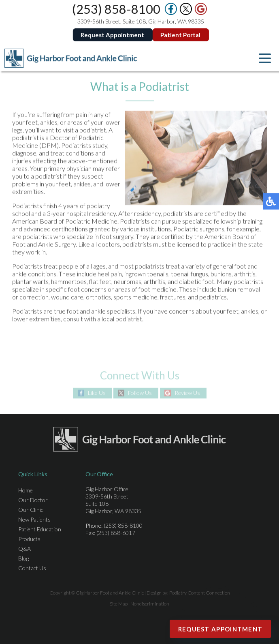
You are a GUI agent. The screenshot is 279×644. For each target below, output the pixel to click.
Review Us (187, 393)
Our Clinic (31, 510)
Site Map (119, 604)
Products (29, 539)
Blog (23, 558)
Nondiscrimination (150, 604)
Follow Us (140, 393)
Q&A (24, 549)
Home (26, 490)
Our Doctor (33, 500)
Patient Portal (181, 35)
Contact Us (32, 568)
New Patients (34, 519)
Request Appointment (113, 35)
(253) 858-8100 (117, 9)
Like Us (97, 393)
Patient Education (40, 529)
